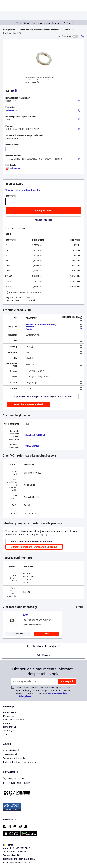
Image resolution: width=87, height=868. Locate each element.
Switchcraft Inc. (12, 110)
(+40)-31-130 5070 (14, 779)
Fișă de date (13, 168)
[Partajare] (83, 36)
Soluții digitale (10, 731)
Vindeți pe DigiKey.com (13, 720)
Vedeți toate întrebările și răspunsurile (31, 542)
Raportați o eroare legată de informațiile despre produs (43, 397)
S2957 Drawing (32, 446)
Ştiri (5, 735)
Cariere (6, 723)
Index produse (9, 30)
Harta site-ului (10, 727)
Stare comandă (10, 754)
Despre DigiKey (10, 713)
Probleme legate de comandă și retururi (21, 762)
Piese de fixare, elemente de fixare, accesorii (39, 30)
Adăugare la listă (43, 220)
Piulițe (67, 30)
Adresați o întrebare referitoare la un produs (34, 547)
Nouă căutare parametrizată (29, 404)
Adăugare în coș (43, 211)
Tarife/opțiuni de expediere (15, 758)
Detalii (47, 634)
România (9, 845)
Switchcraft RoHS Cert (35, 435)
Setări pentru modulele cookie (16, 863)
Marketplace (9, 716)
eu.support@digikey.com (17, 783)
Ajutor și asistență (11, 750)
